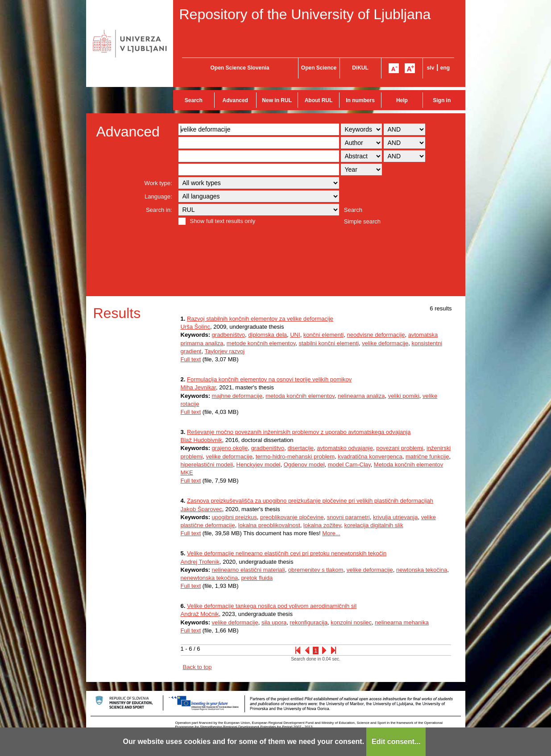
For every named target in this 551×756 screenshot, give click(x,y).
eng (445, 68)
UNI (295, 335)
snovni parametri (348, 517)
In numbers (360, 100)
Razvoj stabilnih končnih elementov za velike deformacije (260, 319)
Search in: (159, 210)
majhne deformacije (237, 396)
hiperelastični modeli (207, 465)
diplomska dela (267, 335)
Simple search (362, 221)
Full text (191, 359)
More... (331, 533)
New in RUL (277, 100)
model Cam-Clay (349, 465)
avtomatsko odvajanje (345, 448)
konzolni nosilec (351, 622)
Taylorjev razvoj (224, 351)
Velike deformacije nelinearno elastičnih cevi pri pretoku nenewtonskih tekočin (287, 553)
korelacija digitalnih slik (373, 525)
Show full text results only (223, 221)
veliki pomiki (404, 396)
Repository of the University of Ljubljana (305, 14)
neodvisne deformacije (376, 335)
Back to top (197, 667)
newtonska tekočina (422, 570)
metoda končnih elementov (300, 396)
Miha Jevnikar (198, 387)
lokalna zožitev (322, 525)
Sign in (442, 100)
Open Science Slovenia (240, 68)
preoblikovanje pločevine (292, 517)
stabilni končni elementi (329, 343)
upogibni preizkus (234, 517)
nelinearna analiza (361, 396)
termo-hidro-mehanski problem (295, 456)
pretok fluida (257, 578)
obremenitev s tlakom (316, 570)
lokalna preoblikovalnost (269, 525)
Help (402, 100)
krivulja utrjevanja (395, 517)
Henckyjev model (259, 465)
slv (431, 68)
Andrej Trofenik (200, 562)
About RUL (319, 100)
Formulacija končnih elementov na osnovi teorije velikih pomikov (269, 379)
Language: (158, 196)
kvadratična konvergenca (370, 456)
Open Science (319, 68)
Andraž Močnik (200, 614)
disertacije (300, 448)
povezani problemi (400, 448)
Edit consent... (396, 742)
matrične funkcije (427, 456)
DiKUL (360, 68)
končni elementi (323, 335)
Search (194, 100)
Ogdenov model (304, 465)
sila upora (274, 622)
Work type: (158, 183)
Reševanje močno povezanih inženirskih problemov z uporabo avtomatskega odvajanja (299, 432)
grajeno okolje (230, 448)
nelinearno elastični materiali (249, 570)
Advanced (235, 100)
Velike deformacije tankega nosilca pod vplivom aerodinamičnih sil (272, 606)
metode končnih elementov (261, 343)
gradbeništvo (228, 335)
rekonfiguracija (309, 622)
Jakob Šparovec (201, 509)
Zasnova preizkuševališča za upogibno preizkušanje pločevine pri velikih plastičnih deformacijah (310, 501)
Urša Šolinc (195, 327)
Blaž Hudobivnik (201, 440)
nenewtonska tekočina (209, 578)
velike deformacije (385, 343)
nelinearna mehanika (402, 622)
